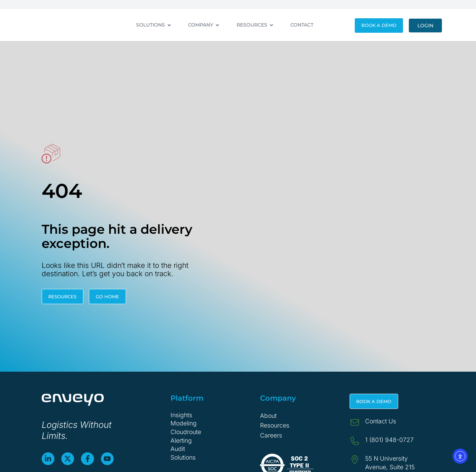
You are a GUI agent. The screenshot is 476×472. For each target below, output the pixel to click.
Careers (271, 435)
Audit (178, 449)
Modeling (184, 423)
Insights (181, 415)
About (268, 416)
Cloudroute (186, 432)
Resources (275, 425)
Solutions (183, 457)
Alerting (181, 440)
